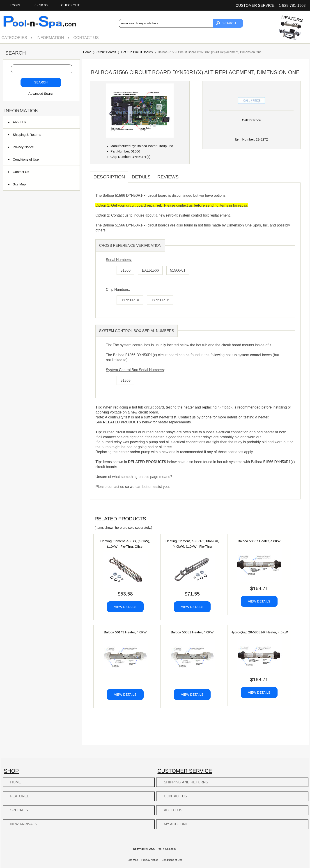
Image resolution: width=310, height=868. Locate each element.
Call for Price (251, 120)
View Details (125, 607)
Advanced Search (41, 94)
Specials (19, 810)
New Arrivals (24, 824)
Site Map (17, 184)
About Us (17, 122)
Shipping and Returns (186, 782)
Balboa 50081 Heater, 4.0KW (192, 632)
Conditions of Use (23, 159)
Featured (20, 796)
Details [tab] (141, 177)
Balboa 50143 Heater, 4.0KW (125, 632)
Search (15, 53)
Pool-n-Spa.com (166, 849)
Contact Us (86, 38)
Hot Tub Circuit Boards (137, 52)
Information (50, 38)
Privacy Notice (21, 147)
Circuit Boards (106, 52)
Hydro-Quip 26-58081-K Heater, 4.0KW (259, 632)
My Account (176, 824)
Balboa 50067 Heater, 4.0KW (259, 541)
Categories (14, 38)
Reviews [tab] (168, 177)
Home (87, 52)
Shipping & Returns (24, 135)
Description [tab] (109, 177)
